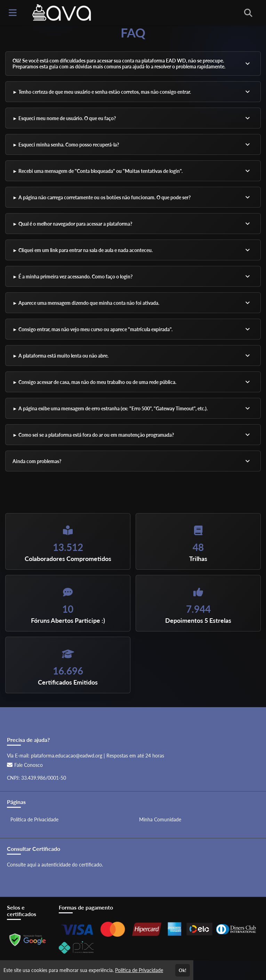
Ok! (183, 970)
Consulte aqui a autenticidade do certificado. (55, 865)
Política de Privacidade (34, 819)
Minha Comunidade (160, 819)
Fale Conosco (25, 765)
